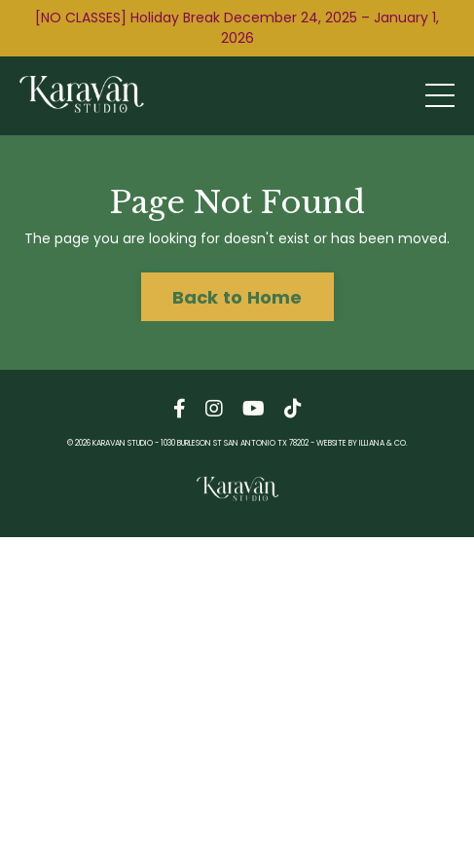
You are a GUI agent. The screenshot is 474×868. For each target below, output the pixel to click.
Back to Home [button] (237, 297)
